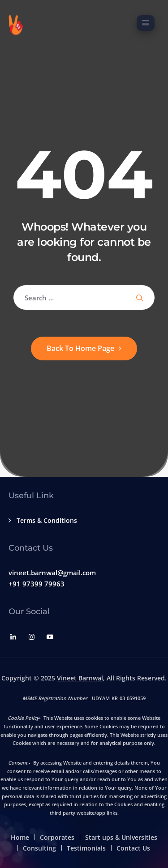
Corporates (57, 837)
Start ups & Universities (121, 837)
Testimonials (86, 848)
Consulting (39, 848)
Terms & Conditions (47, 520)
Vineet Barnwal (80, 678)
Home (20, 837)
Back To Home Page (80, 348)
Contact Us (133, 848)
